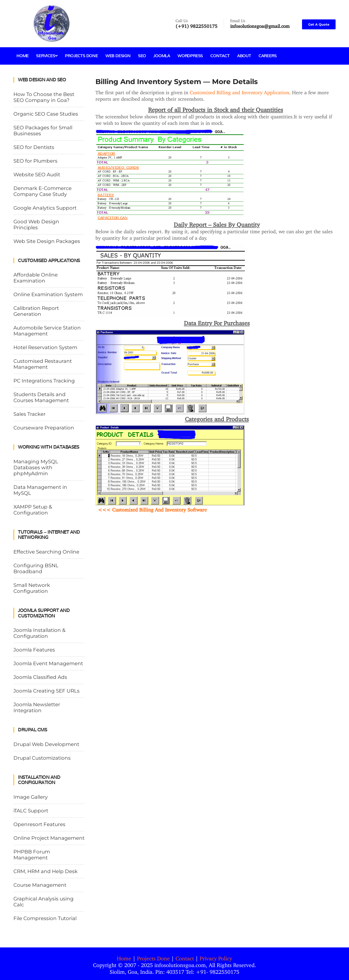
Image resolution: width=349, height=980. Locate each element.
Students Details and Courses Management (41, 397)
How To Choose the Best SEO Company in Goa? (44, 97)
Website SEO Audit (37, 175)
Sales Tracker (29, 414)
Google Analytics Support (45, 208)
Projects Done (81, 56)
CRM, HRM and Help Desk (45, 871)
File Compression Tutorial (45, 918)
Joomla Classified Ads (40, 677)
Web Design (118, 56)
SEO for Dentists (34, 147)
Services (47, 56)
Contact (220, 56)
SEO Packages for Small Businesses (43, 131)
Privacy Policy (216, 957)
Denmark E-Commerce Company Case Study (43, 191)
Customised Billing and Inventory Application (239, 91)
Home (22, 56)
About (244, 56)
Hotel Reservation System (45, 347)
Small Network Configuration (32, 588)
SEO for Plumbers (35, 161)
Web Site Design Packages (47, 241)
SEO (142, 56)
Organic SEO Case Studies (46, 114)
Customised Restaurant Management (43, 364)
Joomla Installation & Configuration (39, 633)
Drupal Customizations (42, 758)
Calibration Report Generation (36, 311)
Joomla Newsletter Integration (37, 707)
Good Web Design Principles (36, 225)
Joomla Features (34, 650)
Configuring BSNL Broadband (36, 568)
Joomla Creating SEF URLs (46, 691)
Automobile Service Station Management (47, 331)
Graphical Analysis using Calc (44, 902)
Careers (268, 56)
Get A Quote (319, 24)
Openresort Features (39, 824)
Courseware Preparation (44, 428)
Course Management (40, 885)
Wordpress (190, 56)
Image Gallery (31, 797)
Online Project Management (49, 838)
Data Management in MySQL (40, 490)
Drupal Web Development (46, 744)
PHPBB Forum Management (32, 855)
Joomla (162, 56)
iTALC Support (31, 811)
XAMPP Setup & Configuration (33, 510)
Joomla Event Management (48, 663)
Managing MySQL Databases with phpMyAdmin (36, 467)
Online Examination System (48, 294)
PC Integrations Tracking (44, 381)
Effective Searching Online (46, 552)
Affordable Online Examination (36, 278)
